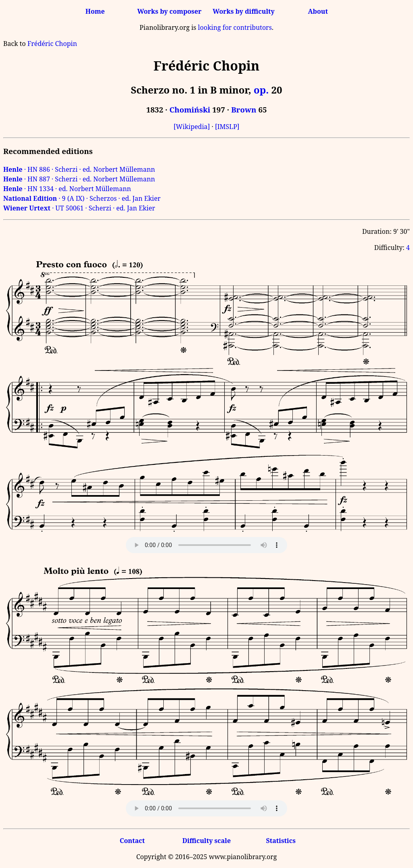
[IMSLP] (227, 127)
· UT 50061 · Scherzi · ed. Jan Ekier (79, 208)
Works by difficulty (244, 11)
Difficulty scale (206, 841)
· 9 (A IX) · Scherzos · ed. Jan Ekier (82, 198)
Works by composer (169, 11)
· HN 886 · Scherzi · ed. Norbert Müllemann (79, 169)
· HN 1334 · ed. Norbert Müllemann (67, 189)
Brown (244, 109)
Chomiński (190, 109)
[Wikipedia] (192, 127)
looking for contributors (235, 27)
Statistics (281, 841)
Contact (132, 841)
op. (261, 90)
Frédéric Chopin (52, 44)
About (318, 11)
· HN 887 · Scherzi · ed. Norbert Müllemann (79, 179)
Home (95, 11)
